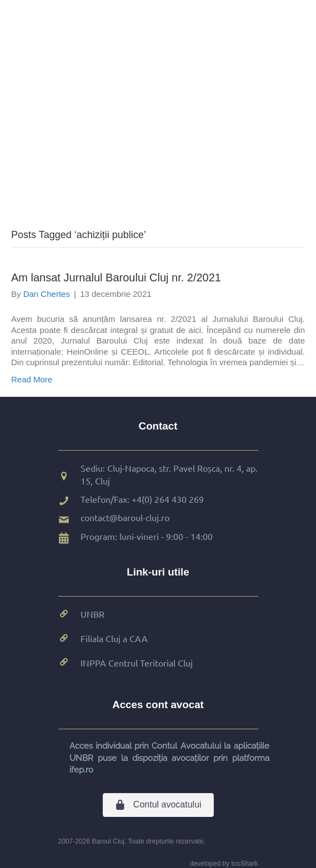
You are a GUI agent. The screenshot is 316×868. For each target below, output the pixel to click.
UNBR (92, 614)
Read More (32, 379)
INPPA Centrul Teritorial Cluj (137, 663)
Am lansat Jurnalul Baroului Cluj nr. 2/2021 (116, 277)
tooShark (244, 864)
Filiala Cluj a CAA (114, 638)
